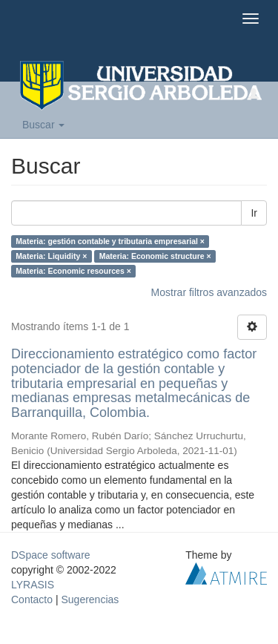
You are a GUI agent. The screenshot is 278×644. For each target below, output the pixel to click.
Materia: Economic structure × (155, 256)
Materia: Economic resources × (73, 271)
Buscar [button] (43, 125)
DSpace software (51, 555)
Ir (254, 213)
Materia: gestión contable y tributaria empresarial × (110, 241)
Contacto (32, 599)
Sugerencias (90, 599)
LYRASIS (33, 585)
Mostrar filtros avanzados (209, 292)
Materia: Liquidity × (51, 256)
